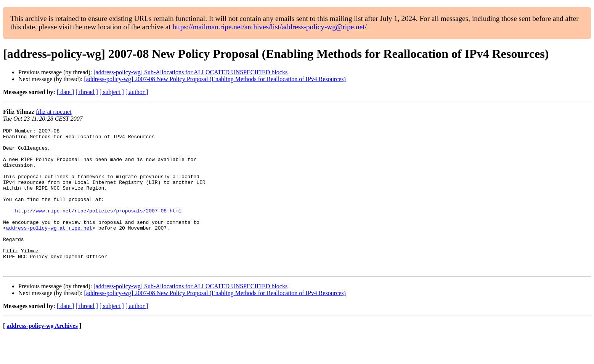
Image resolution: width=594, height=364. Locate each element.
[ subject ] (112, 92)
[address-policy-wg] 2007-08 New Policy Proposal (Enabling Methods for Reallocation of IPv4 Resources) (215, 79)
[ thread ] (87, 92)
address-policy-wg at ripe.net (49, 248)
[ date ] (65, 92)
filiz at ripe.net (54, 112)
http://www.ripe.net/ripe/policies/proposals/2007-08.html (98, 228)
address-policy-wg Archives (42, 354)
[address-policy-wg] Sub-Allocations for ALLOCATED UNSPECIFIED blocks (190, 72)
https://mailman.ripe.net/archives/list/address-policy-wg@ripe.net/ (270, 27)
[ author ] (137, 92)
